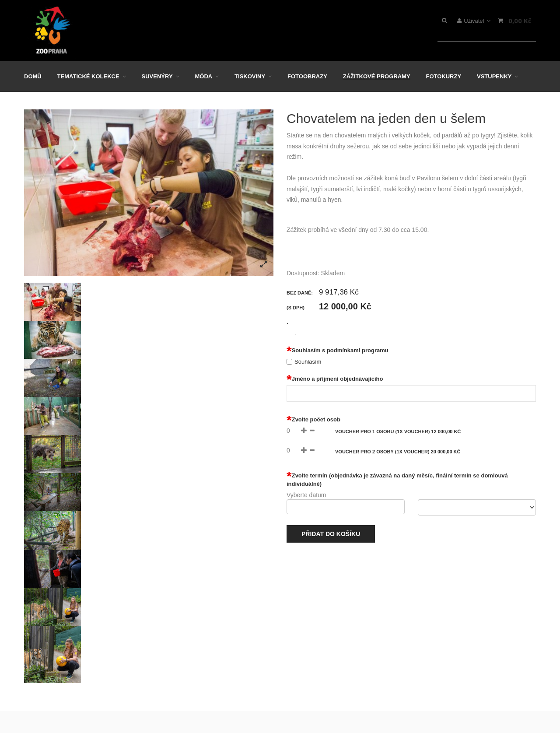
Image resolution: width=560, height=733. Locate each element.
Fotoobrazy (307, 76)
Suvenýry (157, 76)
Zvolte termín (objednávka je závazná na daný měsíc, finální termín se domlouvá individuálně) (397, 479)
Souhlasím (308, 362)
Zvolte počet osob (313, 420)
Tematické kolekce (88, 76)
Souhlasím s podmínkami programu (338, 351)
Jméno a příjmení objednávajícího (335, 379)
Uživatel (474, 21)
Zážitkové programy (377, 76)
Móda (203, 76)
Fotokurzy (443, 76)
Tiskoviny (250, 76)
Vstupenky (494, 76)
